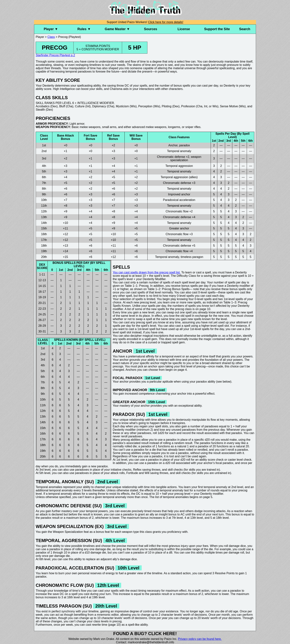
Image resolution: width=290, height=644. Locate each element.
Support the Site (217, 29)
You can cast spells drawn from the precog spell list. (147, 272)
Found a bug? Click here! (145, 634)
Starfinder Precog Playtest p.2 (55, 55)
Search (245, 29)
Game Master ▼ (117, 29)
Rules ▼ (84, 29)
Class (51, 37)
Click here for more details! (166, 22)
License (184, 29)
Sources (150, 29)
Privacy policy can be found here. (200, 639)
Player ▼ (51, 29)
